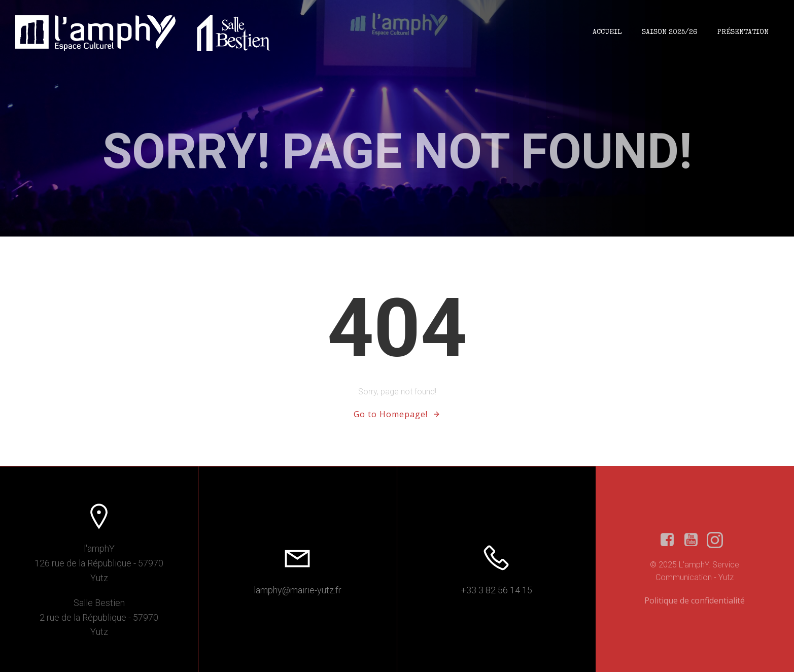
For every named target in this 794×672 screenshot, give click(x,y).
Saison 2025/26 (669, 32)
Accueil (607, 32)
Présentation (743, 32)
